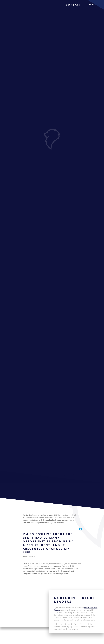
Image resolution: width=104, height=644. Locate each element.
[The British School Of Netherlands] (12, 8)
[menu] (95, 4)
